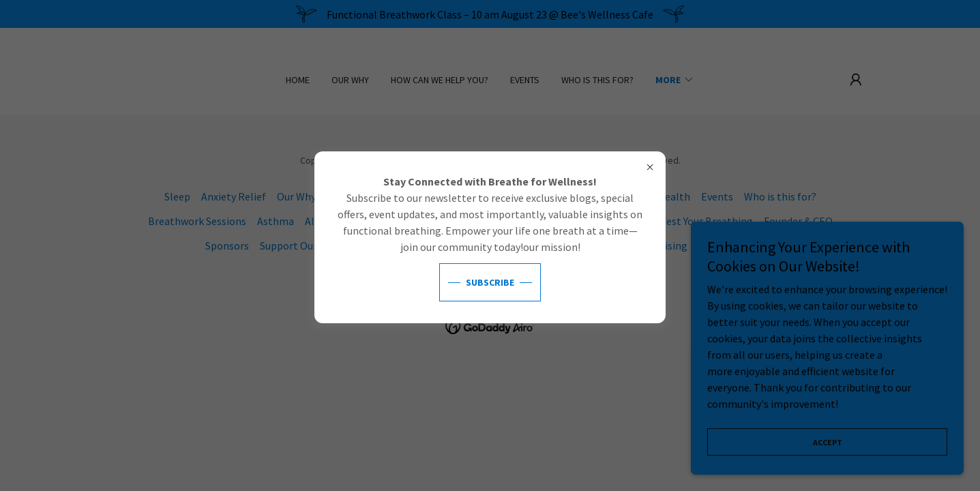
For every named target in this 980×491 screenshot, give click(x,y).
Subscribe (490, 282)
